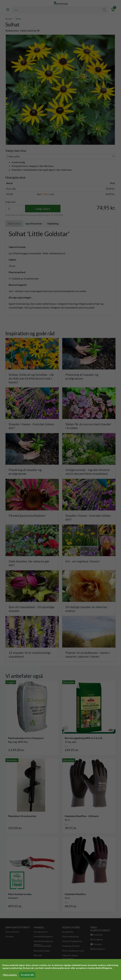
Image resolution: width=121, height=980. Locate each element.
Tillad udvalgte (10, 975)
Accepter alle (27, 975)
